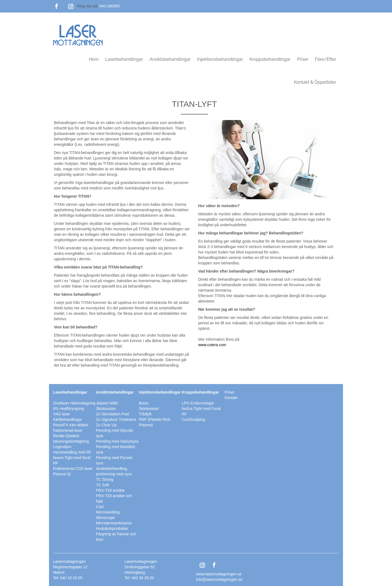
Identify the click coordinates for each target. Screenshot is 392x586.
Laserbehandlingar (124, 59)
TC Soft (102, 485)
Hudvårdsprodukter (112, 528)
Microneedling (108, 512)
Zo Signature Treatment (116, 419)
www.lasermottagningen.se (219, 574)
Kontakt (231, 398)
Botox (144, 403)
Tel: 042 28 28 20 (139, 578)
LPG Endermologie (198, 403)
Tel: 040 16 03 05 (68, 578)
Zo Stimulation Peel (113, 414)
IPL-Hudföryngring (69, 409)
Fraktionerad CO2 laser (73, 469)
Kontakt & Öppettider (315, 82)
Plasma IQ (62, 474)
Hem (94, 59)
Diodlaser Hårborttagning (74, 403)
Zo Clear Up (106, 425)
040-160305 (110, 6)
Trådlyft (145, 414)
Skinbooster (149, 409)
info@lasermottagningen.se (219, 579)
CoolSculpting (194, 419)
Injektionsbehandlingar (220, 59)
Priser (303, 59)
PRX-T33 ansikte (111, 490)
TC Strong (105, 479)
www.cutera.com (212, 345)
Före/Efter (326, 59)
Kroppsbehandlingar (270, 59)
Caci (100, 507)
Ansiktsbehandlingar (170, 59)
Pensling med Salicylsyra (117, 441)
